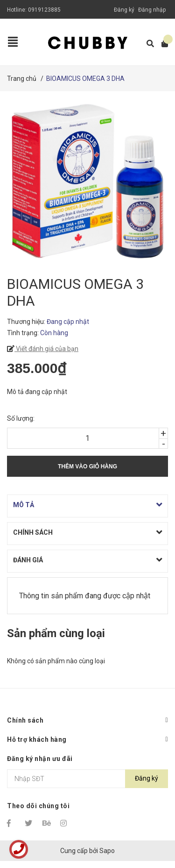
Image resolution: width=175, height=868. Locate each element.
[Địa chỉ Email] (87, 779)
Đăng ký (124, 10)
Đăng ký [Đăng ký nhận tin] (147, 778)
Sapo (107, 851)
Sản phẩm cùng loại (56, 633)
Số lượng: (21, 418)
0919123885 (44, 10)
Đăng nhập (152, 10)
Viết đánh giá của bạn (46, 349)
